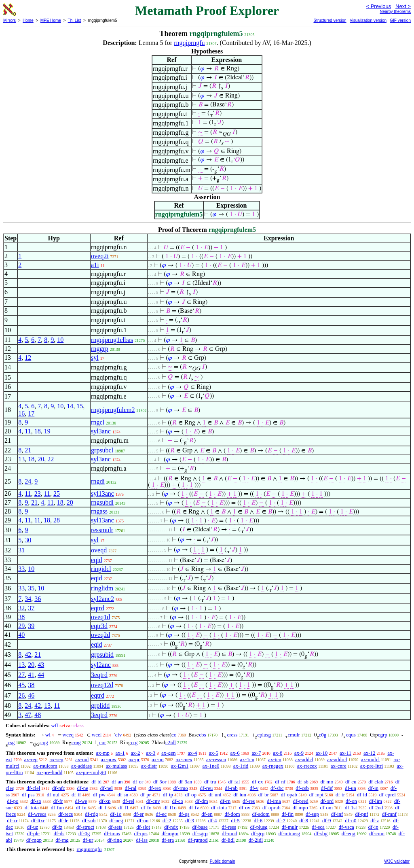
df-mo (327, 782)
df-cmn (377, 833)
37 (31, 608)
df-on (351, 801)
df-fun (58, 808)
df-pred (300, 801)
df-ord (327, 801)
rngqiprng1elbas (112, 340)
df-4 (213, 820)
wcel (97, 735)
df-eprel (388, 795)
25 (57, 493)
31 (21, 550)
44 (41, 675)
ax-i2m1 (180, 766)
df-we (81, 801)
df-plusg (259, 827)
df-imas (112, 833)
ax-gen (168, 753)
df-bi (96, 782)
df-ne (83, 788)
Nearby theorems (395, 12)
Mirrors (10, 20)
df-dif (327, 788)
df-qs (184, 814)
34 (28, 599)
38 (21, 617)
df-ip (373, 827)
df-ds (59, 833)
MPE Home (51, 20)
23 (38, 493)
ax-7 (256, 753)
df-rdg (92, 814)
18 (38, 431)
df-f (103, 808)
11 (28, 431)
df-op (191, 795)
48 (38, 715)
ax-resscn (216, 759)
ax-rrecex (307, 766)
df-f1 (124, 808)
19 (47, 431)
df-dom (232, 814)
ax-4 (192, 753)
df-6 (258, 820)
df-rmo (181, 788)
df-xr (12, 820)
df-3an (185, 782)
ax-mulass (117, 766)
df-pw (99, 795)
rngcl (98, 422)
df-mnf (389, 814)
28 (57, 520)
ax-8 (278, 753)
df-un (351, 788)
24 (28, 481)
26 (21, 695)
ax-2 (135, 753)
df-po (13, 801)
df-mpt (316, 795)
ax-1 (120, 753)
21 (28, 450)
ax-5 (214, 753)
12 (28, 358)
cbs (202, 735)
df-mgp (34, 840)
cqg (44, 742)
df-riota (219, 808)
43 (41, 665)
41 (31, 675)
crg (134, 742)
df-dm (202, 801)
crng (76, 742)
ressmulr (102, 530)
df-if (76, 795)
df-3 (190, 820)
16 (21, 413)
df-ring (114, 840)
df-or (138, 782)
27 (21, 675)
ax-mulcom (45, 766)
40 (21, 635)
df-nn (143, 820)
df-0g (84, 833)
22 (51, 459)
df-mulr (290, 827)
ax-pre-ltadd (50, 772)
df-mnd (229, 833)
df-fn (81, 808)
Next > (403, 6)
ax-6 (235, 753)
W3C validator (397, 861)
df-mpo (300, 808)
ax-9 (299, 753)
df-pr (146, 795)
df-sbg (321, 833)
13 (21, 459)
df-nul (53, 795)
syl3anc (101, 431)
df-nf (280, 782)
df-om (326, 808)
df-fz (57, 827)
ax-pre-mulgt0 (91, 772)
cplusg (264, 735)
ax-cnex (184, 759)
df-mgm (170, 833)
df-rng (62, 840)
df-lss (142, 840)
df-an (117, 782)
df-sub (89, 820)
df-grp (258, 833)
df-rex (155, 788)
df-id (362, 795)
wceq (68, 735)
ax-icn (275, 759)
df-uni (215, 795)
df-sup (312, 814)
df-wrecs (37, 814)
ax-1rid (241, 766)
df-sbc (277, 788)
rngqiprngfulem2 (113, 410)
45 (21, 685)
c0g (323, 735)
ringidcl (101, 569)
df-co (178, 801)
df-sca (318, 827)
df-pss (28, 795)
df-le (64, 820)
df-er (138, 814)
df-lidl (228, 840)
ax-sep (57, 759)
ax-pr (134, 759)
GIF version (400, 20)
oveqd (99, 550)
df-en (207, 814)
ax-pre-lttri (372, 766)
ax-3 (151, 753)
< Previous (378, 6)
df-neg (116, 820)
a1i (95, 265)
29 (21, 626)
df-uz (33, 827)
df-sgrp (200, 833)
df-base (200, 827)
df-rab (231, 788)
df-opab (289, 795)
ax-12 (370, 753)
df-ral (131, 788)
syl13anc (102, 493)
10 (60, 340)
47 (28, 715)
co (174, 735)
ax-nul (82, 759)
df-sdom (261, 814)
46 (31, 695)
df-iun (240, 795)
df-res (249, 801)
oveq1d (100, 617)
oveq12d (102, 685)
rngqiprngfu (189, 43)
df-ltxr (38, 820)
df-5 (235, 820)
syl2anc (101, 665)
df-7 (281, 820)
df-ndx (171, 827)
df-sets (115, 827)
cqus (351, 735)
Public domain (223, 861)
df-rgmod (198, 840)
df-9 (327, 820)
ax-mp (103, 753)
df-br (264, 795)
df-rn (225, 801)
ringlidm (102, 588)
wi (48, 735)
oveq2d (100, 635)
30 (28, 540)
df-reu (207, 788)
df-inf (337, 814)
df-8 (304, 820)
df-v (254, 788)
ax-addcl (304, 759)
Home (28, 20)
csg (11, 742)
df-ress (229, 827)
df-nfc (59, 788)
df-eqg (349, 833)
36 (38, 599)
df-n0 (351, 820)
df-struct (85, 827)
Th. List (75, 20)
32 (21, 608)
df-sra (168, 840)
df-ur (88, 840)
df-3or (160, 782)
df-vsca (346, 827)
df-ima (274, 801)
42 (28, 655)
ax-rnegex (273, 766)
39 (31, 626)
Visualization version (368, 20)
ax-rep (31, 759)
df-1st (351, 808)
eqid (97, 560)
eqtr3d (99, 626)
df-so (36, 801)
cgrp (383, 735)
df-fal (234, 782)
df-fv (194, 808)
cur (102, 742)
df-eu (351, 782)
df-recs (65, 814)
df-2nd (376, 808)
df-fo (146, 808)
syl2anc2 (102, 599)
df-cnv (153, 801)
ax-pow (109, 759)
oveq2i (100, 256)
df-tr (340, 795)
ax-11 (345, 753)
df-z (375, 820)
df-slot (143, 827)
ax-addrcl (337, 759)
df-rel (128, 801)
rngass (99, 511)
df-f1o (170, 808)
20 (41, 459)
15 (80, 406)
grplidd (100, 706)
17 (31, 413)
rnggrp (100, 349)
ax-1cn (247, 759)
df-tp (168, 795)
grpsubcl (102, 450)
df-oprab (271, 808)
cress (232, 735)
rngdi (98, 481)
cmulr (294, 735)
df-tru (210, 782)
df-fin (288, 814)
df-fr (58, 801)
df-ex (257, 782)
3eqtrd (99, 675)
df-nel (107, 788)
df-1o (116, 814)
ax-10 (322, 753)
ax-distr (149, 766)
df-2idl (256, 840)
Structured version (330, 20)
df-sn (123, 795)
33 (21, 569)
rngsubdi (102, 502)
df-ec (161, 814)
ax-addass (81, 766)
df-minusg (289, 833)
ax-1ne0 (211, 766)
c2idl (171, 742)
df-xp (105, 801)
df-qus (140, 833)
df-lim (376, 801)
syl (95, 358)
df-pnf (362, 814)
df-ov (245, 808)
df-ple (33, 833)
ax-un (158, 759)
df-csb (302, 788)
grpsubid (102, 655)
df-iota (32, 808)
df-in (373, 788)
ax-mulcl (370, 759)
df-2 (167, 820)
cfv (119, 735)
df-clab (376, 782)
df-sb (303, 782)
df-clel (33, 788)
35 (31, 588)
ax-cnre (339, 766)
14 (70, 406)
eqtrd (98, 608)
